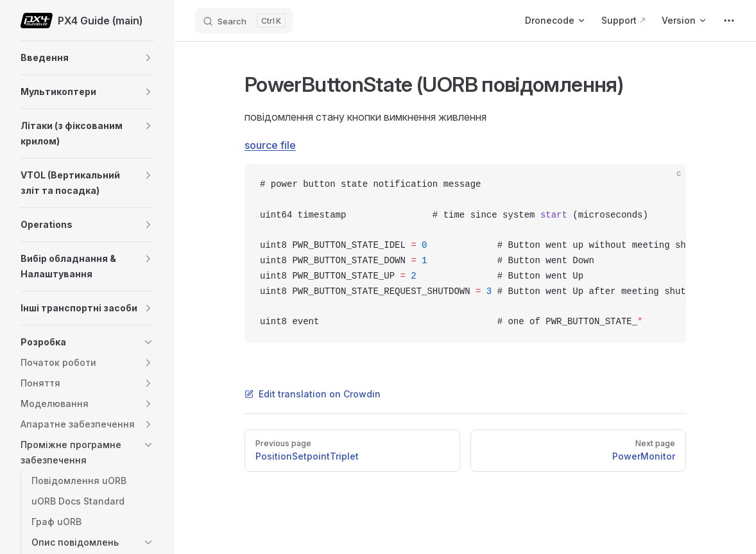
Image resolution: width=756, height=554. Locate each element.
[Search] (244, 21)
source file (270, 145)
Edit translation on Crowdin (313, 394)
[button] (148, 58)
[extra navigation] (729, 21)
